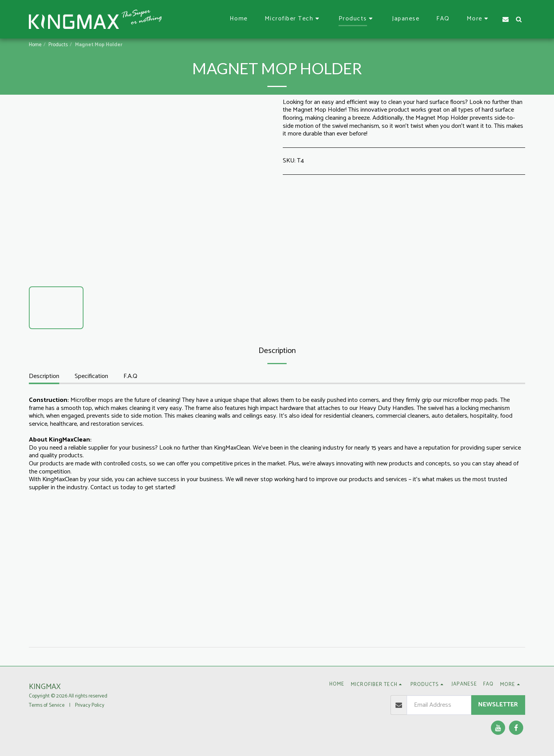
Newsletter (498, 705)
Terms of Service (47, 705)
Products (58, 45)
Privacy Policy (90, 705)
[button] (293, 19)
